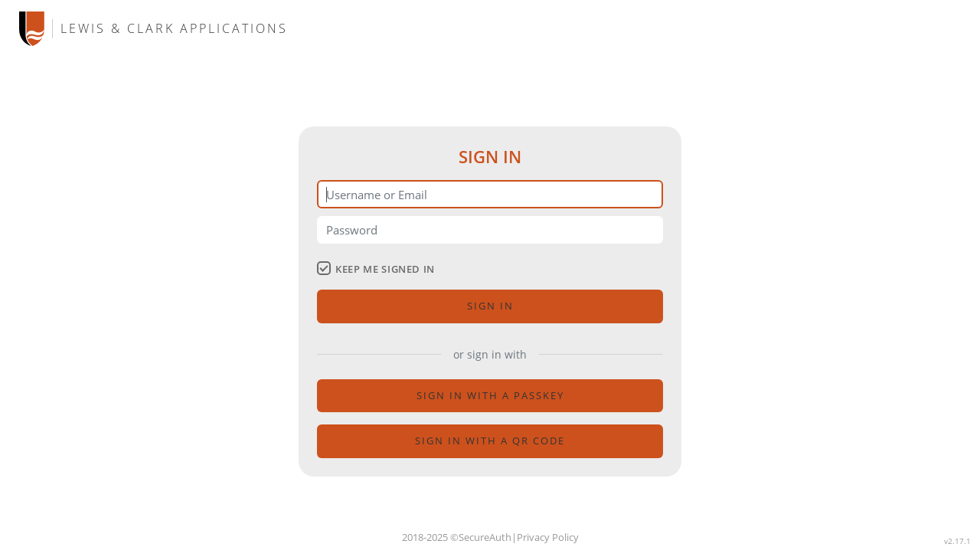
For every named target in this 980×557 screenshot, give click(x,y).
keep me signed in (376, 269)
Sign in (490, 306)
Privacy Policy (548, 537)
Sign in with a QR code (490, 441)
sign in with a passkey (490, 395)
